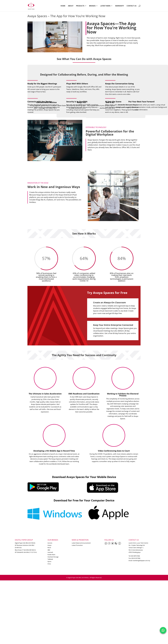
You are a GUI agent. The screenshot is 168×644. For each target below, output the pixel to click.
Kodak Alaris (51, 555)
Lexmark (50, 552)
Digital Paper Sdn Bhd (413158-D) (25, 543)
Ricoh (49, 548)
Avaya (49, 545)
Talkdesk (50, 559)
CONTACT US (131, 6)
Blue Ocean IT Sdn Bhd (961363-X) (25, 550)
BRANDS (92, 6)
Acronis (50, 543)
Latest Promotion (77, 545)
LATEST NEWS (105, 6)
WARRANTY (120, 6)
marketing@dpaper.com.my (141, 561)
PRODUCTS (80, 6)
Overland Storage (53, 557)
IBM (49, 550)
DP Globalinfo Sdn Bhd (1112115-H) (26, 552)
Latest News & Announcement (81, 543)
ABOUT (71, 6)
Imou (49, 564)
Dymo (49, 561)
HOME (63, 6)
